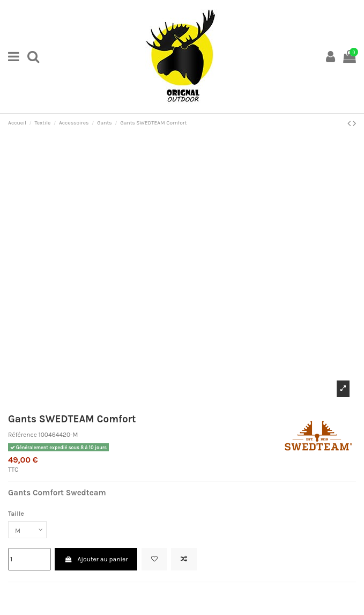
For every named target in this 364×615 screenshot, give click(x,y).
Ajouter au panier (96, 559)
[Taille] (27, 530)
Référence (23, 435)
